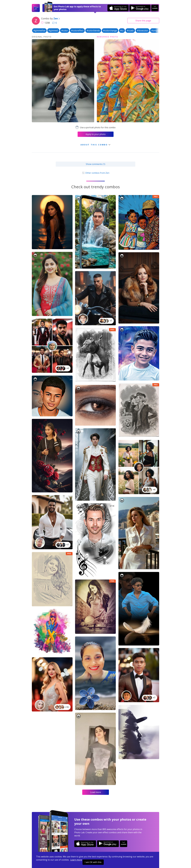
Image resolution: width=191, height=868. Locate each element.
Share (143, 21)
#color (65, 31)
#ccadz (130, 31)
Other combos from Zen (95, 173)
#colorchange (110, 31)
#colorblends (93, 31)
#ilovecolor (143, 31)
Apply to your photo (96, 134)
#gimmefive (39, 31)
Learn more (76, 860)
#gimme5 (53, 31)
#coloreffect (77, 31)
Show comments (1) (95, 164)
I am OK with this (93, 862)
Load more (96, 792)
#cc (122, 31)
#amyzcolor (157, 31)
